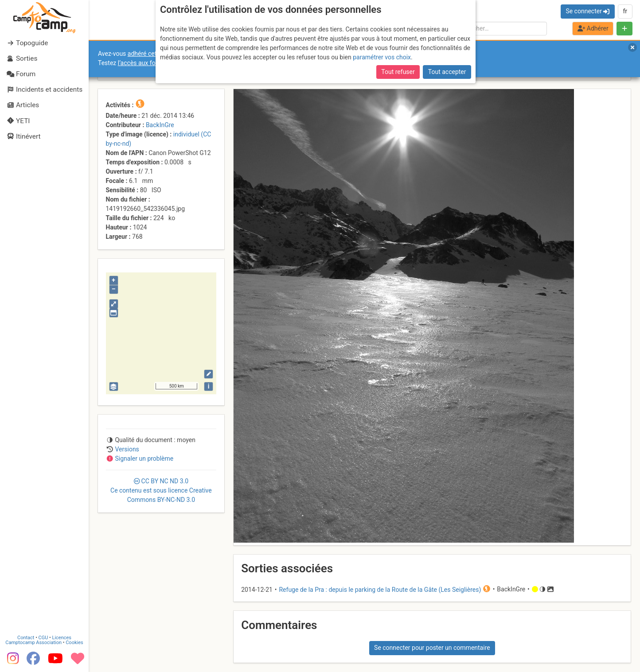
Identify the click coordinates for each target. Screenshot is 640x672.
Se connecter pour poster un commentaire (432, 648)
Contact (26, 637)
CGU (43, 637)
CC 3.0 (161, 490)
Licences (62, 637)
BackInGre (160, 125)
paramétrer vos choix (382, 57)
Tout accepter (447, 72)
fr (625, 11)
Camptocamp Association (33, 642)
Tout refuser (398, 72)
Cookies (74, 642)
